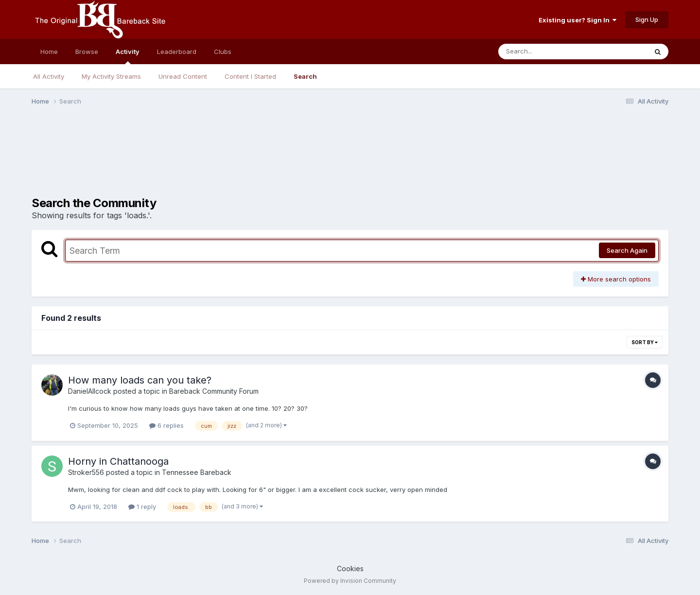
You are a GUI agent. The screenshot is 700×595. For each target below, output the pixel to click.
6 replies (166, 425)
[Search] (546, 52)
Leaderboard (177, 52)
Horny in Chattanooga (118, 461)
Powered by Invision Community (350, 581)
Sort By (645, 342)
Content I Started (250, 76)
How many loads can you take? (140, 380)
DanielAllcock (90, 391)
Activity (128, 56)
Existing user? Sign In (577, 20)
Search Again (627, 250)
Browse (87, 52)
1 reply (142, 507)
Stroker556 (86, 472)
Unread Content (183, 76)
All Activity (49, 76)
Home (49, 52)
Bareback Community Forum (214, 391)
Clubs (223, 52)
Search (305, 76)
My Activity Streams (111, 76)
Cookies (350, 569)
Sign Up (647, 19)
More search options (616, 279)
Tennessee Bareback (197, 472)
